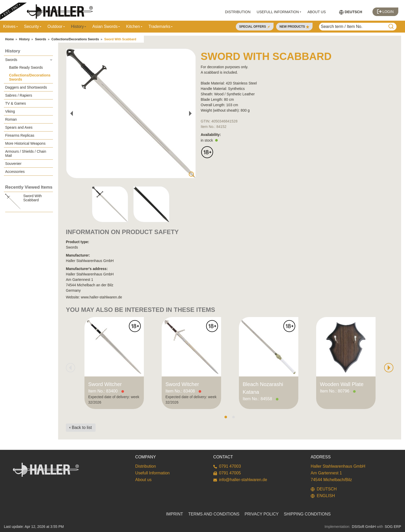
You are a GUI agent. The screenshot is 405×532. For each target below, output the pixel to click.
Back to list (82, 427)
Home (9, 39)
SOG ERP (393, 527)
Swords (40, 39)
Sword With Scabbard (120, 39)
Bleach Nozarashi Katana (263, 388)
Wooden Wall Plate (342, 384)
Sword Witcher (105, 384)
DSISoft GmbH (364, 527)
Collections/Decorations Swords (75, 39)
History (24, 39)
